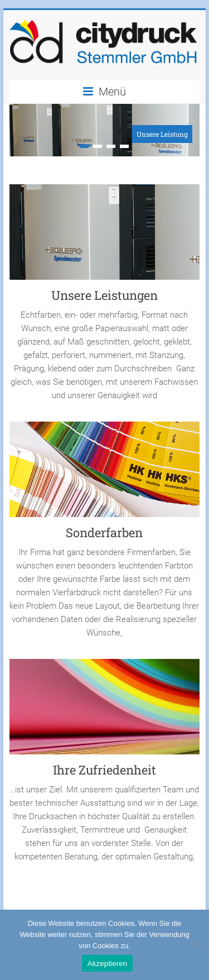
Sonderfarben (104, 532)
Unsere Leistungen (104, 295)
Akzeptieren (107, 964)
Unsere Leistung (162, 134)
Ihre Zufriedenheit (104, 770)
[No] (195, 945)
